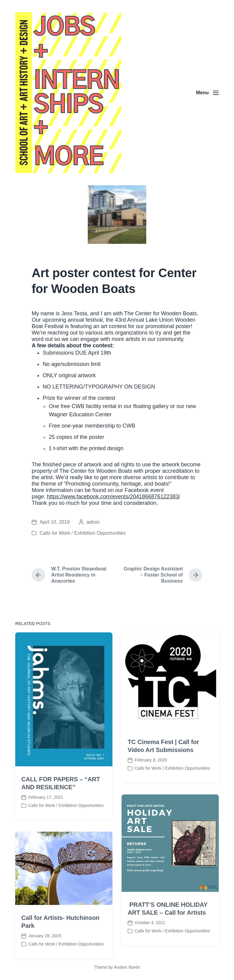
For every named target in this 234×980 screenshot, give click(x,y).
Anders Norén (127, 967)
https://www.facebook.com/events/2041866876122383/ (113, 497)
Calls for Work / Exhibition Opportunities (83, 533)
